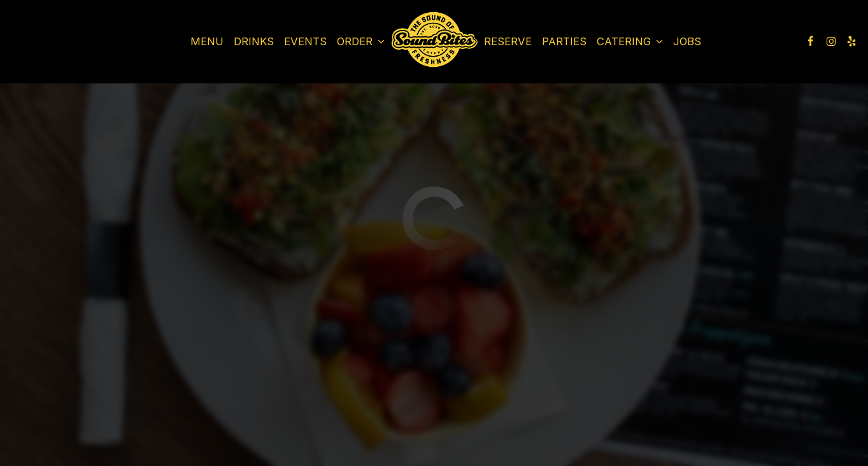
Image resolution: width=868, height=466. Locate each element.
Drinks (254, 41)
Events (305, 41)
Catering (630, 41)
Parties (564, 41)
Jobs (687, 41)
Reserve (508, 41)
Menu (207, 41)
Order (361, 41)
